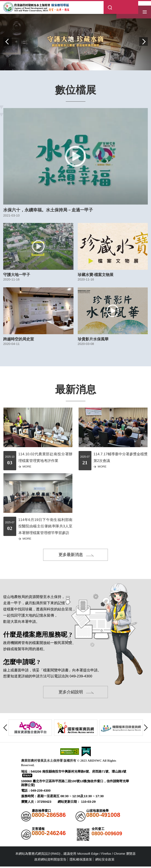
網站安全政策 (105, 861)
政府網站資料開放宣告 (50, 861)
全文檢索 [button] (129, 3)
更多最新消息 (71, 555)
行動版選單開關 (145, 8)
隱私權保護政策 (81, 861)
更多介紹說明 (71, 693)
